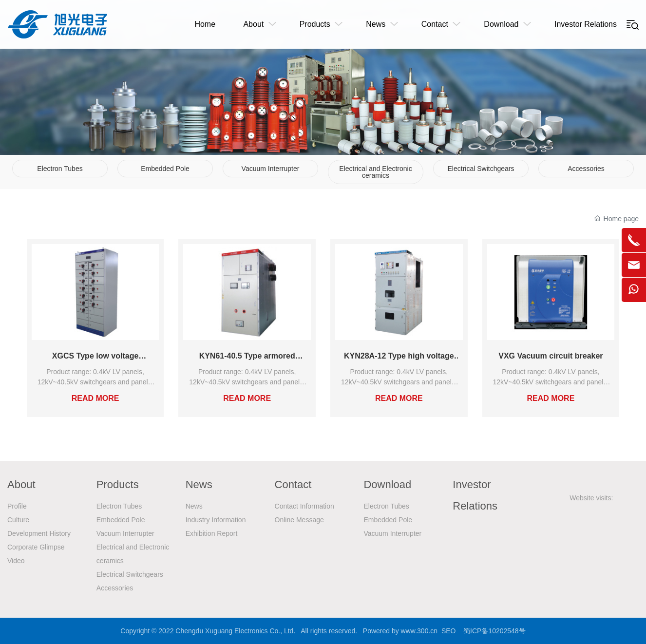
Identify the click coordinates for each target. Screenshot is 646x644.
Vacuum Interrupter (271, 169)
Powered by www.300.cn (400, 631)
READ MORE (95, 398)
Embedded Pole (165, 169)
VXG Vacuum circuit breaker (551, 356)
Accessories (586, 169)
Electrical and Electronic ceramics (375, 172)
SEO (449, 631)
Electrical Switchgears (481, 169)
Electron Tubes (60, 169)
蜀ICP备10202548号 (494, 631)
